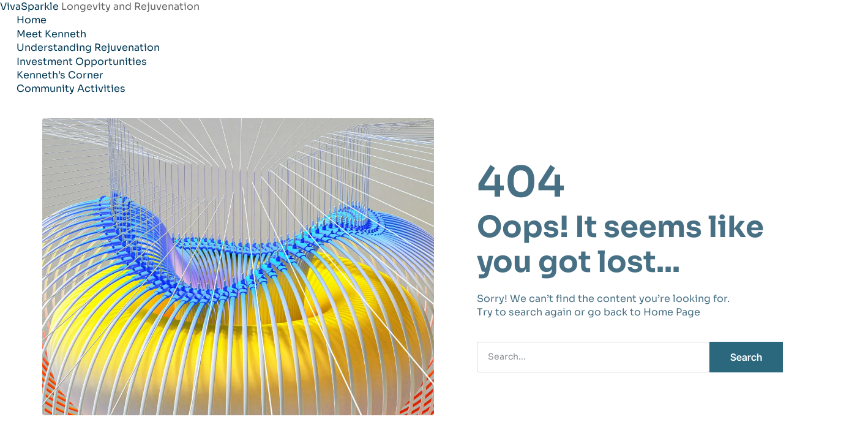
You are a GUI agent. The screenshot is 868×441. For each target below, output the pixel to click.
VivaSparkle (31, 6)
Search (746, 357)
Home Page (672, 312)
